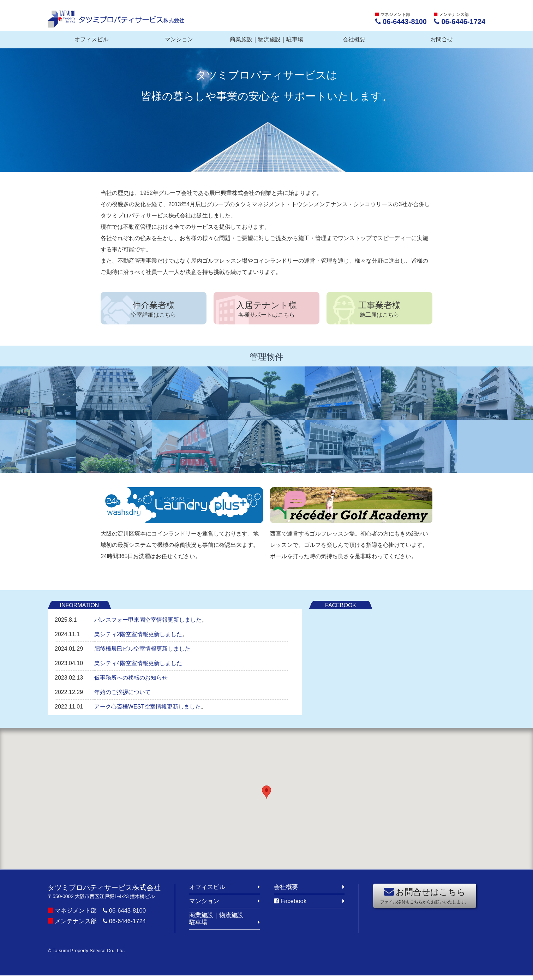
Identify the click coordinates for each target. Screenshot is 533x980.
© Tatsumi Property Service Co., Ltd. (93, 955)
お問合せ (442, 39)
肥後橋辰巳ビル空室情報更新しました (142, 652)
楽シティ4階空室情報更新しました (138, 666)
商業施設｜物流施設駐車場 (218, 923)
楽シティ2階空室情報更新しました (138, 637)
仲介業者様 (154, 310)
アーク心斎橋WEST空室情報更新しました (148, 710)
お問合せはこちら (425, 899)
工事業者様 (379, 310)
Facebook (291, 904)
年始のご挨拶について (122, 695)
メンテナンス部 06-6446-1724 (103, 924)
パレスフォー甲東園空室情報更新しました (148, 623)
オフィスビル (91, 39)
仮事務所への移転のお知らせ (131, 681)
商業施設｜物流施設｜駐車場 (266, 39)
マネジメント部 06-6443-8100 (103, 913)
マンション (179, 39)
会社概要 (354, 39)
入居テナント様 (266, 310)
